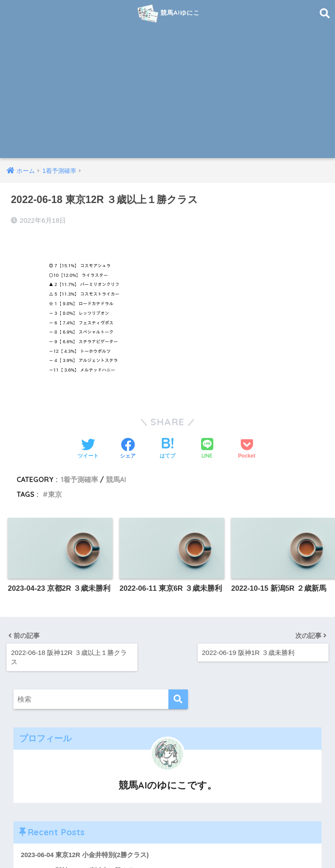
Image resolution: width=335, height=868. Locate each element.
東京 (55, 494)
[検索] (178, 699)
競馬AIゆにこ (169, 14)
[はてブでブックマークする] (167, 449)
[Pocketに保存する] (247, 449)
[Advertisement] (168, 93)
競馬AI (116, 479)
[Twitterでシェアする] (88, 449)
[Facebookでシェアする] (128, 449)
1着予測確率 (79, 479)
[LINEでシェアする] (207, 449)
